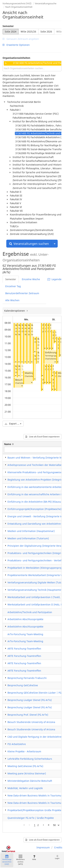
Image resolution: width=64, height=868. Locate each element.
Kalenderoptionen (15, 311)
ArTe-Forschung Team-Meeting (25, 634)
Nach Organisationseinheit (19, 7)
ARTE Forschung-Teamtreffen (24, 649)
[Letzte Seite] (49, 825)
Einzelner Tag (13, 286)
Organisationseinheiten (16, 58)
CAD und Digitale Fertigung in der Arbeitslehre (34, 737)
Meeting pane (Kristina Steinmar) (27, 773)
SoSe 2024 (11, 32)
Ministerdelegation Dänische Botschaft (30, 781)
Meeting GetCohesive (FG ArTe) (25, 766)
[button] (16, 362)
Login (57, 857)
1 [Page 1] (35, 825)
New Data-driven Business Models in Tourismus (35, 795)
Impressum (43, 847)
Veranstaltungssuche (46, 3)
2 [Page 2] (38, 825)
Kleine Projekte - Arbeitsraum (24, 751)
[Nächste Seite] (43, 825)
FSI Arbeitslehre (17, 744)
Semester (8, 26)
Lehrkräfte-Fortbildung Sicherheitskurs (30, 759)
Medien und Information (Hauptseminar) (31, 531)
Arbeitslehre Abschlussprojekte (25, 619)
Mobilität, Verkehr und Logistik (25, 788)
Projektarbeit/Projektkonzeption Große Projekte (34, 810)
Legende (54, 279)
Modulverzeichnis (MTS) (20, 860)
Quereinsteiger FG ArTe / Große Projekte (31, 818)
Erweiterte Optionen (16, 45)
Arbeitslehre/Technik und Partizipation (30, 612)
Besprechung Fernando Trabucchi (27, 678)
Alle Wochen (12, 300)
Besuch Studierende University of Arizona (31, 722)
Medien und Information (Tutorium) (28, 538)
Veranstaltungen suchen (29, 244)
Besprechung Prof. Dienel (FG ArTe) (28, 715)
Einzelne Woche (31, 279)
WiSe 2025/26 (28, 32)
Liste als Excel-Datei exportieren (42, 437)
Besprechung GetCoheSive (23, 685)
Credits (58, 847)
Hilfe (34, 858)
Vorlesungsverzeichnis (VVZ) (17, 3)
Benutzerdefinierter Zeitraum (22, 293)
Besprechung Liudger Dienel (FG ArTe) (30, 700)
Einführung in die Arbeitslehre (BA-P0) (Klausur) (35, 502)
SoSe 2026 (46, 32)
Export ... (13, 424)
